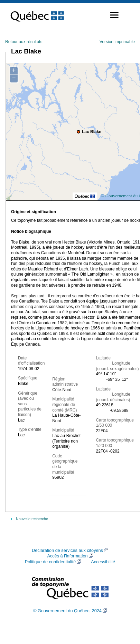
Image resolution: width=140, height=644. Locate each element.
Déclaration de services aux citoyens (67, 551)
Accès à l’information (67, 556)
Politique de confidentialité (50, 562)
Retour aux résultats (24, 42)
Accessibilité (103, 562)
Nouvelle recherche (32, 519)
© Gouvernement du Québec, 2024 (67, 611)
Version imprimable (117, 42)
